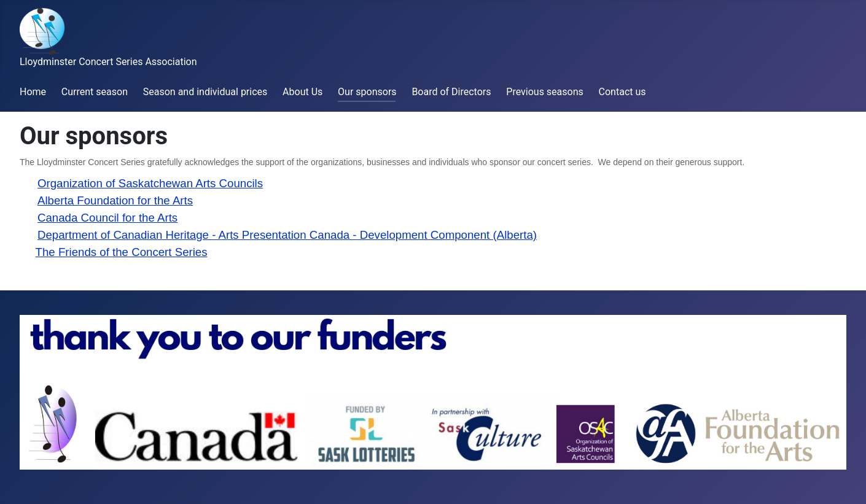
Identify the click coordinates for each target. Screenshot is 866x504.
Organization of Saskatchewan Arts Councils (150, 183)
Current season (95, 92)
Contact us (622, 92)
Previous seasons (544, 92)
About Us (302, 92)
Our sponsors (367, 92)
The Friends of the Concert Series (122, 252)
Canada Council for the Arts (107, 218)
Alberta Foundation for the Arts (115, 200)
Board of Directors (451, 92)
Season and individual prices (205, 92)
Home (33, 92)
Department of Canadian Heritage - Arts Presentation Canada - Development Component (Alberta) (287, 235)
